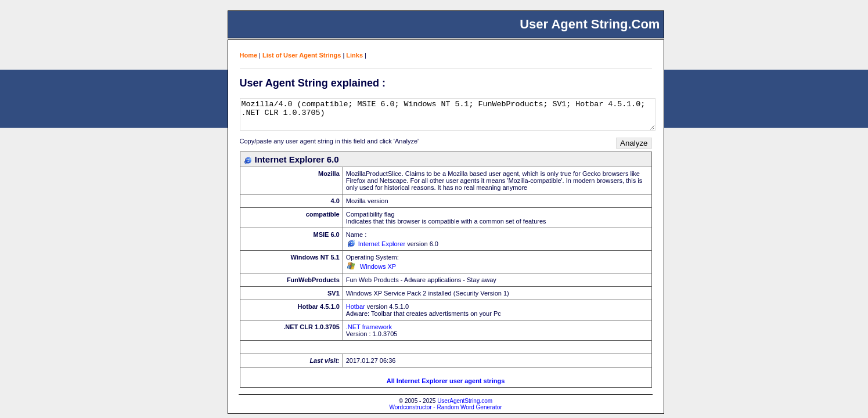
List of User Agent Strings (302, 55)
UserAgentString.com (465, 401)
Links (354, 55)
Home (249, 55)
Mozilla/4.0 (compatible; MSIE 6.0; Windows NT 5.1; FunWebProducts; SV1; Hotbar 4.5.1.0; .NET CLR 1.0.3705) (448, 114)
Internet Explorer (382, 244)
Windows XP (378, 266)
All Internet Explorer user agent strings (446, 381)
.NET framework (369, 327)
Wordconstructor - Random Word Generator (445, 407)
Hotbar (356, 307)
